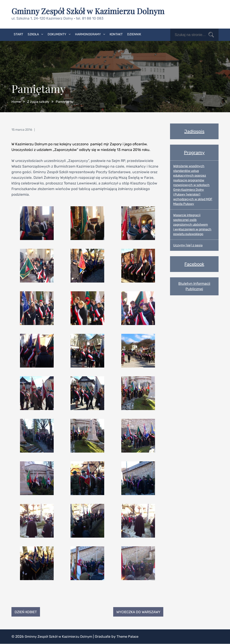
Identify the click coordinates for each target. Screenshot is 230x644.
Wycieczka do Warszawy (137, 612)
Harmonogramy (88, 34)
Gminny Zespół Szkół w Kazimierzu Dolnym (90, 11)
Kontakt (116, 34)
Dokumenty (57, 34)
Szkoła (33, 34)
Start (18, 34)
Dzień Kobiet (27, 612)
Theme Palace (133, 637)
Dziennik (134, 34)
